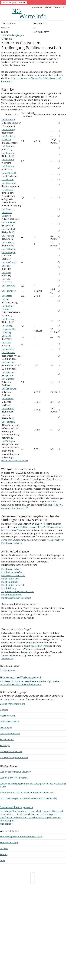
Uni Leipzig (7, 326)
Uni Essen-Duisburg (7, 214)
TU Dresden (8, 180)
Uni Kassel (7, 296)
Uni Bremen (8, 160)
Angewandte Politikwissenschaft (17, 591)
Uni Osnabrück (9, 389)
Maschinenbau (7, 716)
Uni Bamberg (8, 120)
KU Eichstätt (8, 190)
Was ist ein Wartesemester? (14, 778)
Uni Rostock (8, 399)
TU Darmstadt (9, 173)
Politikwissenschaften (32, 527)
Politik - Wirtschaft (10, 579)
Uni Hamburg (8, 286)
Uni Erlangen (8, 209)
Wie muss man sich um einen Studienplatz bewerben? (27, 792)
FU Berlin (6, 140)
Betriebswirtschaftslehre (12, 704)
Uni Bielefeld (8, 146)
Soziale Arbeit (7, 740)
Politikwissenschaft (53, 527)
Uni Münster (8, 379)
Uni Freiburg (8, 236)
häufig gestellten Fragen (37, 646)
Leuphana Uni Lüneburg (9, 331)
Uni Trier (6, 415)
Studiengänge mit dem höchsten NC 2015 (21, 837)
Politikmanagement (11, 595)
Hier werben (38, 7)
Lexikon (4, 848)
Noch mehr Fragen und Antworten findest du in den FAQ (28, 798)
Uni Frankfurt (8, 222)
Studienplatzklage (9, 843)
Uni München (8, 352)
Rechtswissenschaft (10, 734)
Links (3, 860)
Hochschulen (40, 23)
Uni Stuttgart (8, 408)
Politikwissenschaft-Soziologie (16, 598)
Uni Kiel (5, 299)
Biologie (4, 710)
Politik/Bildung (9, 588)
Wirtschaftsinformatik (11, 751)
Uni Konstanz (8, 319)
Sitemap (4, 854)
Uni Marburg (8, 349)
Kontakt (48, 7)
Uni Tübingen (8, 422)
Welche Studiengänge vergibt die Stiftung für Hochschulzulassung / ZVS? (33, 785)
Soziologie (5, 745)
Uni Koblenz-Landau (8, 308)
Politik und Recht (10, 582)
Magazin (5, 28)
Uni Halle (6, 266)
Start (4, 35)
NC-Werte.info (29, 14)
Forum (5, 32)
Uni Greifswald (9, 262)
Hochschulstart (41, 32)
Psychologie (6, 728)
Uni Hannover (9, 291)
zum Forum (7, 659)
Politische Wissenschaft (18, 530)
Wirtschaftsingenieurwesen (14, 757)
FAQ (35, 28)
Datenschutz (59, 7)
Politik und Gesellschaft (13, 585)
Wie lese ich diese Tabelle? (15, 461)
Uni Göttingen (9, 249)
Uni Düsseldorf (9, 183)
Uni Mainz (6, 336)
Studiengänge (15, 35)
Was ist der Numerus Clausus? (15, 772)
